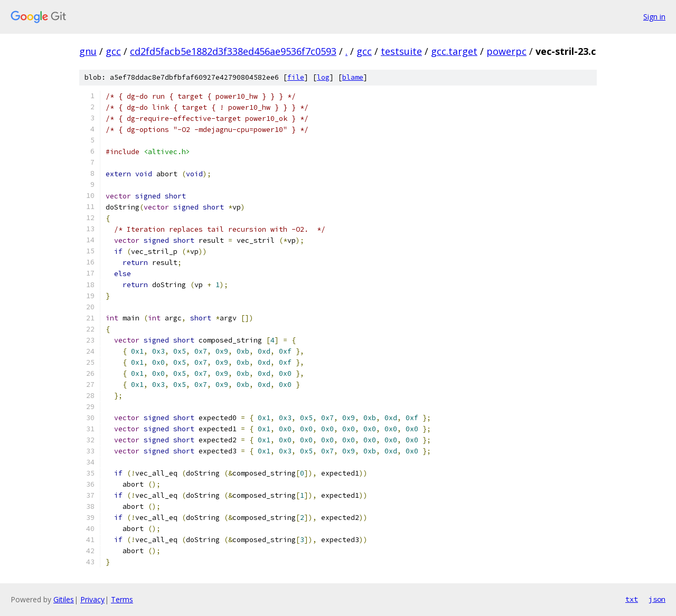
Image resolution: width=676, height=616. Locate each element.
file (296, 77)
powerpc (506, 51)
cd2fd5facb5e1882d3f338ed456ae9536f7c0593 (233, 51)
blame (353, 77)
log (323, 77)
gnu (88, 51)
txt (632, 599)
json (657, 599)
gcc (113, 51)
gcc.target (454, 51)
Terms (122, 599)
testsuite (401, 51)
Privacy (92, 599)
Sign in (654, 17)
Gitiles (64, 599)
